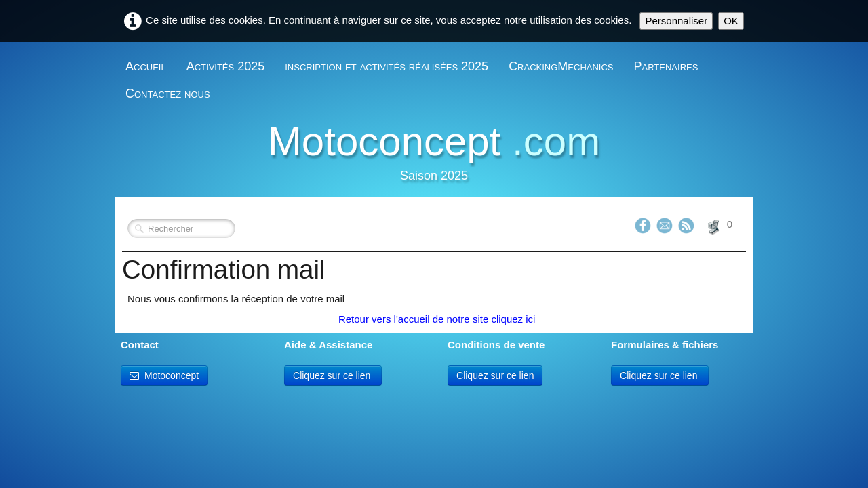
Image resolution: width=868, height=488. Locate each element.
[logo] (434, 155)
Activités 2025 (226, 66)
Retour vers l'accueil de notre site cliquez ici (436, 319)
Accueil (146, 66)
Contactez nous (168, 94)
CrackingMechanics (561, 66)
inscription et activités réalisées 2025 (387, 66)
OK (731, 21)
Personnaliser (676, 21)
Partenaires (666, 66)
